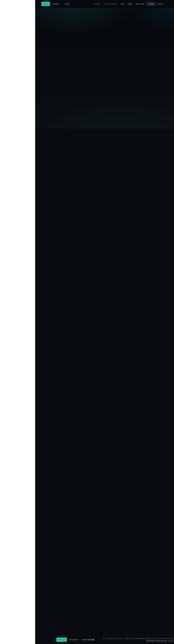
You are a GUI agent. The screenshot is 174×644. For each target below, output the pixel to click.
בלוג (83, 580)
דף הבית (125, 4)
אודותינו (123, 571)
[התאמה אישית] (53, 640)
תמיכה (124, 580)
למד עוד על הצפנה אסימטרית (32, 269)
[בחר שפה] (31, 4)
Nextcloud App (162, 610)
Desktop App (163, 597)
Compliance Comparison (74, 610)
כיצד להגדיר (77, 50)
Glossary (81, 601)
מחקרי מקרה (79, 575)
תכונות (116, 4)
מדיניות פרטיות (37, 575)
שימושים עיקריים (75, 4)
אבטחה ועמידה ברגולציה (75, 584)
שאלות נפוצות (79, 588)
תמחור (95, 4)
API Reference (162, 584)
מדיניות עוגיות (37, 584)
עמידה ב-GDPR (37, 588)
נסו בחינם (97, 50)
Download (164, 593)
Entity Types (79, 606)
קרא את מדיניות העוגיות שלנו (121, 641)
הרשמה (11, 4)
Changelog (80, 597)
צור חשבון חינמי (87, 487)
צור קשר (123, 575)
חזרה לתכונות (83, 21)
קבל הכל (26, 640)
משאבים (61, 4)
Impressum (38, 571)
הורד (87, 4)
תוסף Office (163, 588)
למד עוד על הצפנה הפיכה (31, 231)
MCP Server (163, 606)
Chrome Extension (160, 601)
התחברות (21, 4)
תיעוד (166, 580)
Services (165, 614)
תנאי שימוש (38, 580)
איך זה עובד (105, 4)
